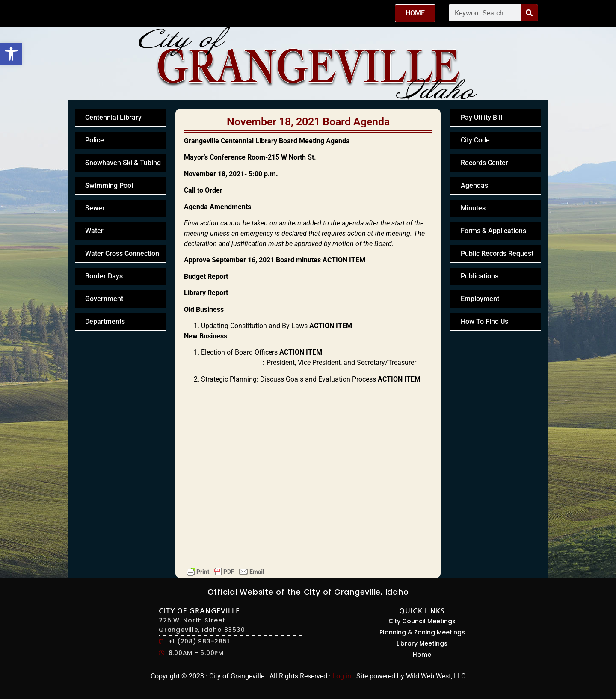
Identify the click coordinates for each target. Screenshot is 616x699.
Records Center (484, 163)
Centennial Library (113, 117)
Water (94, 231)
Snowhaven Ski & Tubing (123, 163)
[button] (11, 54)
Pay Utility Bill (481, 117)
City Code (475, 140)
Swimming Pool (109, 185)
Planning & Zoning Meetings (422, 632)
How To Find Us (484, 321)
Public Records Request (497, 253)
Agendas (474, 185)
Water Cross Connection (122, 253)
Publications (480, 276)
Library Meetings (422, 643)
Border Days (104, 276)
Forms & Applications (493, 231)
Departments (105, 321)
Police (95, 140)
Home (422, 655)
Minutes (473, 208)
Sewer (95, 208)
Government (104, 299)
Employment (480, 299)
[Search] (529, 13)
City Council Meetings (422, 621)
